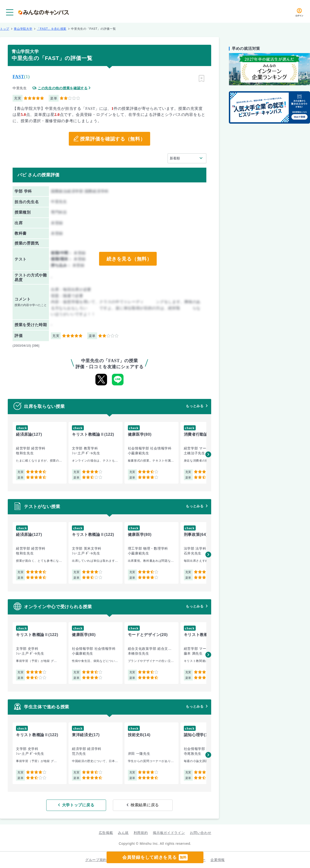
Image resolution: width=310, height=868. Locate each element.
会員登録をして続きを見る (155, 857)
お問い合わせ (201, 833)
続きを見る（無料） (129, 259)
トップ (5, 29)
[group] (40, 453)
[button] (208, 454)
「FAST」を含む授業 (52, 29)
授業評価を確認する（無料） (112, 139)
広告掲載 (106, 833)
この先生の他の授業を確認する (63, 88)
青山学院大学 (23, 29)
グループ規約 (96, 860)
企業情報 (218, 860)
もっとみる (195, 406)
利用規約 (141, 833)
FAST (18, 77)
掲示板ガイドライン (169, 833)
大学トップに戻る (78, 805)
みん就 (123, 833)
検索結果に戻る (145, 805)
